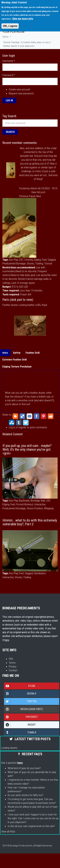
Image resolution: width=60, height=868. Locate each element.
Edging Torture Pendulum (17, 367)
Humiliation (40, 573)
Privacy (13, 666)
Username (9, 61)
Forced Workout (25, 504)
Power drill (26, 294)
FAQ (11, 659)
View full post (38, 192)
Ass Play (14, 260)
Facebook (36, 416)
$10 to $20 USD (20, 287)
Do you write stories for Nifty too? (26, 795)
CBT (21, 260)
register (23, 427)
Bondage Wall (38, 501)
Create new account (19, 89)
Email (29, 416)
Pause (32, 196)
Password (9, 75)
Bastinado (24, 501)
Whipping (49, 508)
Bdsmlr (20, 694)
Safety (17, 353)
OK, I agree (10, 26)
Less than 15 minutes (31, 290)
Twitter (26, 423)
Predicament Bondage (14, 263)
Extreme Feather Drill (14, 360)
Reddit (51, 416)
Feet (44, 260)
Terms (12, 663)
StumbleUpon (12, 423)
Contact (13, 670)
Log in (12, 427)
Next (39, 196)
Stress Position (35, 508)
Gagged (52, 260)
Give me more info (23, 19)
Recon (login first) (24, 709)
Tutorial (48, 263)
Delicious (22, 416)
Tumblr (19, 423)
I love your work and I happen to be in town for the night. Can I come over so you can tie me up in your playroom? (33, 818)
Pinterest (44, 416)
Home (5, 37)
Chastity (29, 260)
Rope (44, 305)
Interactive (40, 504)
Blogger (15, 416)
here (7, 640)
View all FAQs (8, 831)
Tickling (39, 263)
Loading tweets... (10, 748)
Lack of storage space (23, 283)
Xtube (20, 686)
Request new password (21, 93)
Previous (24, 196)
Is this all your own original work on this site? (31, 826)
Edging (37, 260)
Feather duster (10, 305)
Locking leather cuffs (30, 305)
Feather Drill (33, 353)
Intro (5, 353)
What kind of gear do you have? (24, 768)
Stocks (30, 263)
